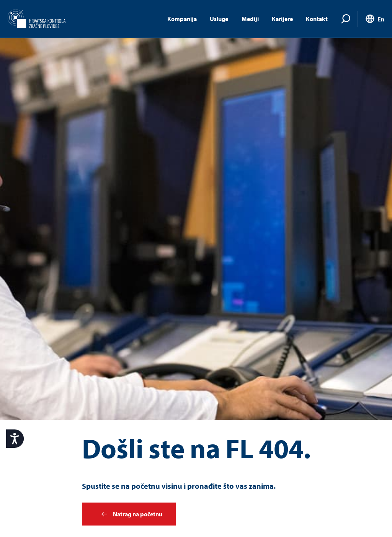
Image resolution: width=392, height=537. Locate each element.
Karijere (282, 19)
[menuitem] (374, 20)
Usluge (219, 19)
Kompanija (182, 19)
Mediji (250, 19)
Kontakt (317, 19)
